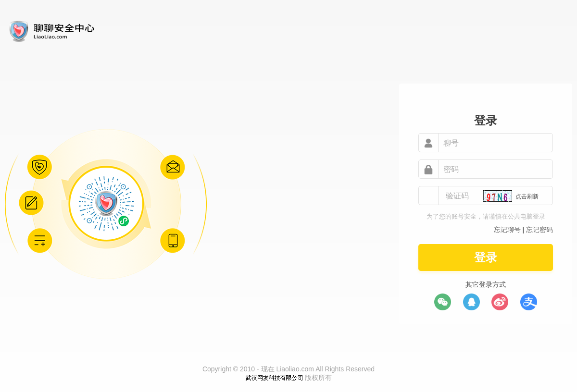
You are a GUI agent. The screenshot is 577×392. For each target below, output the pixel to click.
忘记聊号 (507, 230)
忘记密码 (539, 230)
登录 (486, 257)
